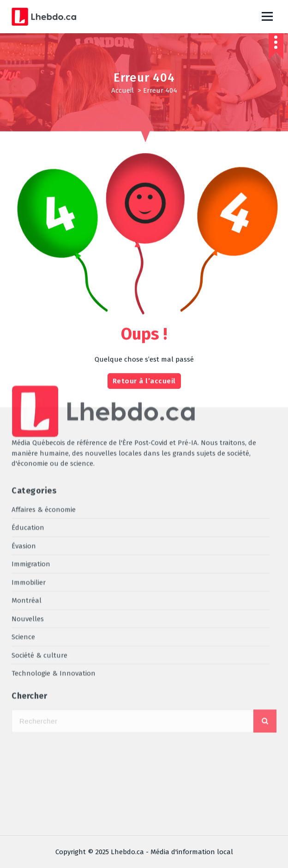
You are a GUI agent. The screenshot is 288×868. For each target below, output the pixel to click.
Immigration (31, 409)
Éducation (28, 373)
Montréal (27, 446)
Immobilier (29, 428)
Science (23, 482)
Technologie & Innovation (54, 518)
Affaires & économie (44, 355)
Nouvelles (28, 464)
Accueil (123, 90)
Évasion (24, 391)
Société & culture (39, 500)
